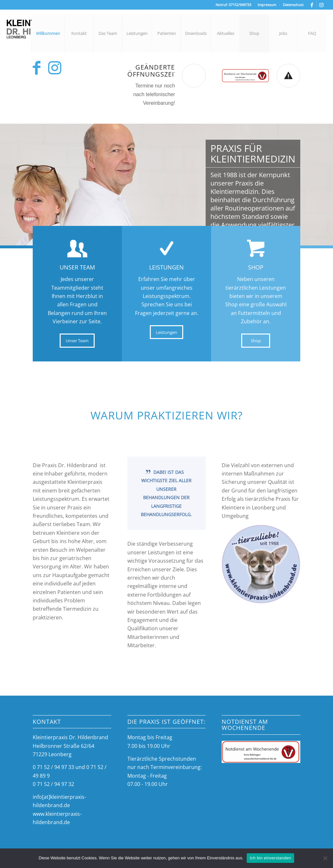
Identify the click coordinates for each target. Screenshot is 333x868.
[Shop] (256, 341)
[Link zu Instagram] (321, 5)
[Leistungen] (166, 332)
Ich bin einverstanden (271, 858)
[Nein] (325, 858)
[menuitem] (267, 5)
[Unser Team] (77, 341)
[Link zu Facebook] (312, 5)
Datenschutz (293, 5)
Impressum (267, 5)
